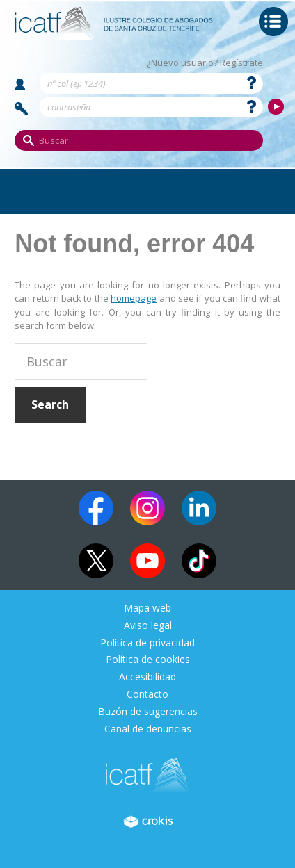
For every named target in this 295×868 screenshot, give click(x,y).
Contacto (147, 695)
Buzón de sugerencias (148, 712)
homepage (134, 298)
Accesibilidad (147, 677)
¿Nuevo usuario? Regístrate (205, 63)
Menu (273, 22)
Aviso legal (148, 626)
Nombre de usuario (20, 84)
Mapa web (147, 608)
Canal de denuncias (148, 729)
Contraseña (22, 109)
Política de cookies (148, 660)
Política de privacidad (147, 643)
